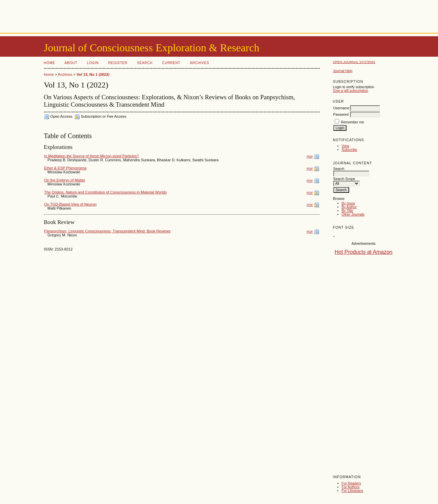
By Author (349, 207)
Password (341, 115)
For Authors (351, 487)
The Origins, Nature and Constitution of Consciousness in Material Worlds (105, 192)
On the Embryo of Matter (65, 180)
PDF (310, 156)
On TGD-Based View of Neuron (70, 204)
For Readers (351, 483)
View (345, 146)
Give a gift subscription (351, 91)
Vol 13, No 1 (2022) (93, 74)
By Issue (348, 203)
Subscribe (349, 150)
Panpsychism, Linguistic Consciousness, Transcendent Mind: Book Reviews (107, 231)
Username (341, 108)
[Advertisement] (219, 15)
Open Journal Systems (354, 62)
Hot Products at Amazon (364, 252)
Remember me (352, 122)
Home (49, 63)
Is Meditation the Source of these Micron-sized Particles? (92, 156)
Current (171, 63)
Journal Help (343, 71)
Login (93, 63)
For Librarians (352, 491)
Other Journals (353, 214)
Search (145, 63)
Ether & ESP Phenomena (65, 168)
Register (118, 63)
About (71, 63)
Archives (199, 63)
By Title (347, 211)
